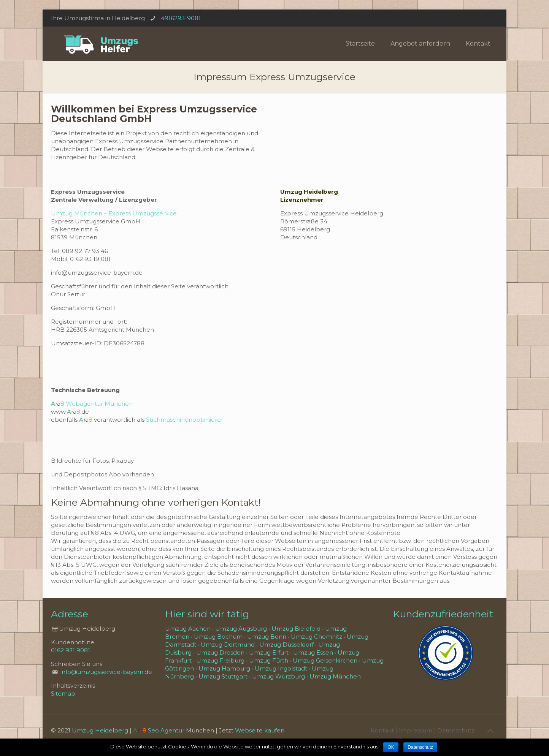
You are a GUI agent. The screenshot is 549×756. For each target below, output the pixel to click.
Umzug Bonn (267, 637)
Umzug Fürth (269, 660)
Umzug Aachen (188, 629)
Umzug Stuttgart (223, 676)
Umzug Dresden (220, 652)
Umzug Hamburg (224, 668)
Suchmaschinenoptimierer (185, 420)
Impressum (416, 730)
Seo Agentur (166, 730)
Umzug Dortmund (228, 644)
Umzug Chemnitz (317, 637)
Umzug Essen (313, 652)
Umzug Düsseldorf (286, 644)
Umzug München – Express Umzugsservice (114, 213)
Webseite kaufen (260, 730)
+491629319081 (179, 18)
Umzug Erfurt (269, 652)
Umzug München (335, 676)
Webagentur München (99, 404)
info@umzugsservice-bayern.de (106, 672)
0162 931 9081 (71, 650)
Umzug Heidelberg (100, 730)
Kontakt (382, 730)
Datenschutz (456, 730)
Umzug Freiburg (220, 660)
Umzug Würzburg (278, 676)
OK (391, 747)
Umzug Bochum (218, 637)
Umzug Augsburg (241, 629)
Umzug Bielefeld (296, 629)
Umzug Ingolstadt (281, 668)
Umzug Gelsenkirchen (325, 660)
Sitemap (63, 694)
